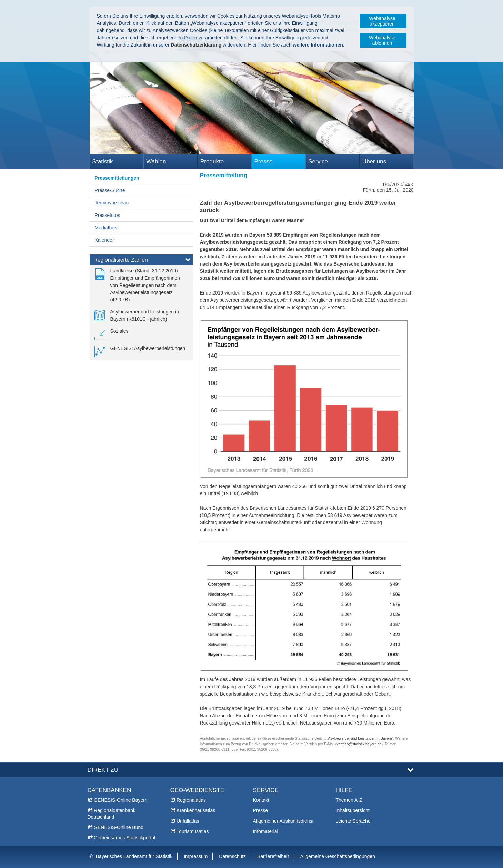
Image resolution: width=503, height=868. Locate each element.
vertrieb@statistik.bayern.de (359, 744)
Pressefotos (108, 215)
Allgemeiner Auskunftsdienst (283, 821)
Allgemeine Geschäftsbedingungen (338, 856)
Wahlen (156, 162)
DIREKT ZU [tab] (103, 770)
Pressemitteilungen (117, 178)
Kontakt (261, 800)
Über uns (374, 162)
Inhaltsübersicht (353, 810)
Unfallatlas (188, 821)
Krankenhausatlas (196, 810)
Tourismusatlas (193, 831)
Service (318, 162)
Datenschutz (232, 856)
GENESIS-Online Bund (119, 827)
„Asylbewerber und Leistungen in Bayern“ (360, 738)
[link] (141, 285)
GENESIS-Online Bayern (121, 800)
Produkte (212, 162)
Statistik (103, 162)
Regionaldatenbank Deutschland (112, 814)
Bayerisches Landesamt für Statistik (134, 856)
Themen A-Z (349, 800)
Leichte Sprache (353, 821)
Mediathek (106, 228)
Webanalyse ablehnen (382, 40)
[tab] (141, 261)
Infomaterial (266, 831)
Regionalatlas (191, 800)
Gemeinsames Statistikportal (124, 838)
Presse (263, 162)
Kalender (104, 240)
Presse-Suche (110, 190)
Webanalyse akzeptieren (382, 21)
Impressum (196, 856)
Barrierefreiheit (273, 856)
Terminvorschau (112, 203)
